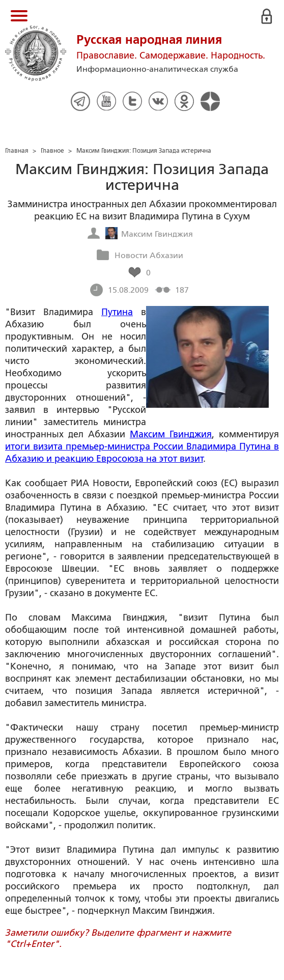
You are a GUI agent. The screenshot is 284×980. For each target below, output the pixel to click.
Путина (117, 312)
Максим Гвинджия (171, 434)
